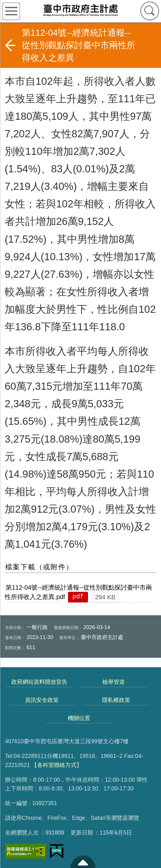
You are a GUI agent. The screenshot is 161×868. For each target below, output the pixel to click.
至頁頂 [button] (83, 862)
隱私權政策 (116, 700)
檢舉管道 (114, 682)
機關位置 (79, 718)
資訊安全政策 (42, 700)
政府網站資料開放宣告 (39, 682)
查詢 (150, 11)
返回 (10, 45)
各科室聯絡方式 (57, 765)
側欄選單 (11, 11)
